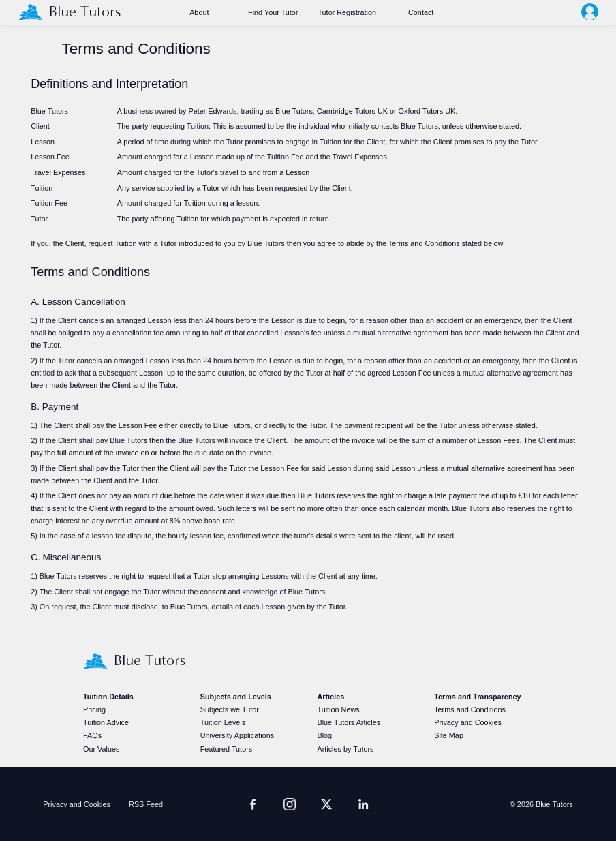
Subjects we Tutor (230, 709)
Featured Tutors (226, 749)
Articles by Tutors (345, 749)
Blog (324, 735)
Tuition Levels (223, 722)
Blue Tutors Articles (349, 722)
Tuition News (338, 709)
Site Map (449, 735)
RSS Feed (146, 804)
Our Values (101, 749)
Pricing (94, 709)
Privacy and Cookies (468, 722)
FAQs (92, 735)
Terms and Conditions (470, 709)
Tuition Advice (106, 722)
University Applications (237, 735)
